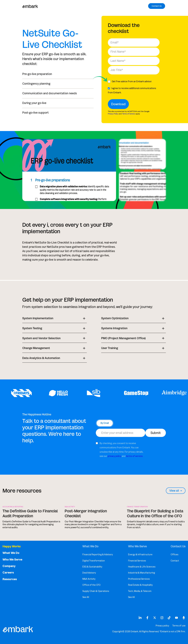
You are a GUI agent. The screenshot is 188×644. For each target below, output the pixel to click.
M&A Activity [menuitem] (89, 579)
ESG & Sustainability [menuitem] (92, 567)
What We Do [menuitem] (11, 553)
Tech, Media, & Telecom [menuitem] (140, 591)
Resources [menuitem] (10, 579)
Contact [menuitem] (175, 561)
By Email (105, 423)
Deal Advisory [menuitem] (89, 573)
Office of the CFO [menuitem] (91, 585)
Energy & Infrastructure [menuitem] (140, 555)
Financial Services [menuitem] (137, 561)
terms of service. (134, 456)
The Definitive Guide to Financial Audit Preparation (30, 513)
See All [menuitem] (86, 597)
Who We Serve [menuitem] (12, 560)
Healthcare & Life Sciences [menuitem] (142, 567)
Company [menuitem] (9, 566)
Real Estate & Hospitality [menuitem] (140, 585)
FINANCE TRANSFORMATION (137, 507)
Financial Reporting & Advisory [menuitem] (98, 555)
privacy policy (114, 456)
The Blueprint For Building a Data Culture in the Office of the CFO (155, 513)
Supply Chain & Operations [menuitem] (96, 591)
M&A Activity (70, 507)
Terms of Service (129, 114)
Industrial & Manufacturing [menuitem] (142, 573)
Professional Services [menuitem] (139, 579)
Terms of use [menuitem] (179, 626)
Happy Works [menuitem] (12, 546)
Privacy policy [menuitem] (162, 626)
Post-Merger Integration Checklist (86, 513)
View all (176, 491)
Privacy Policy (113, 114)
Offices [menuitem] (174, 555)
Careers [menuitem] (8, 573)
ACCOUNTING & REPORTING (13, 507)
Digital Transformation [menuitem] (94, 561)
